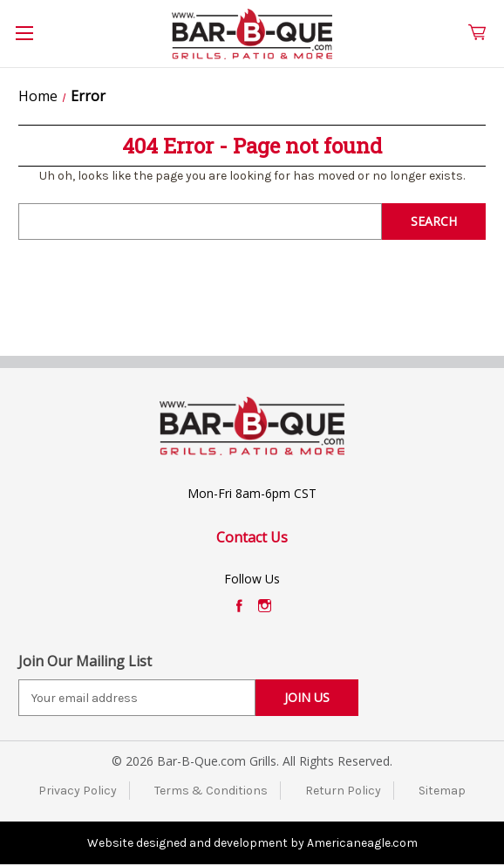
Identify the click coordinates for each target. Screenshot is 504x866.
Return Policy (343, 791)
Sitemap (442, 791)
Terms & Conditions (211, 791)
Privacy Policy (78, 791)
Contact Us (252, 537)
